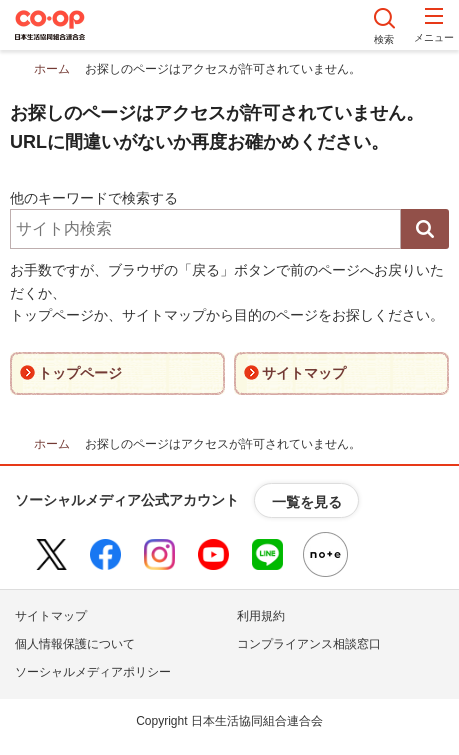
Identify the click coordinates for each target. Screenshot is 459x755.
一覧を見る (307, 502)
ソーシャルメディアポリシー (93, 672)
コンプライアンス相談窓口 (309, 644)
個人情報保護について (75, 644)
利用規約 (261, 616)
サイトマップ (51, 616)
